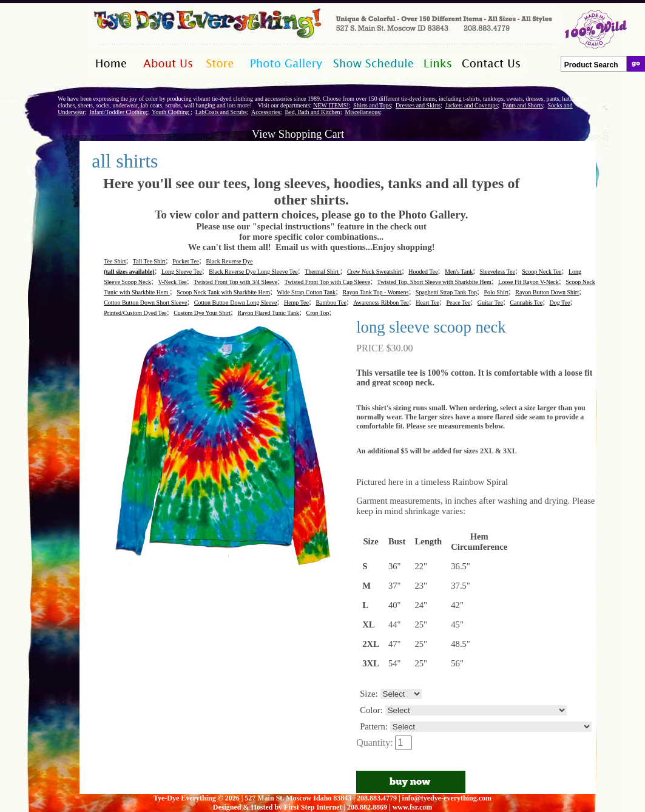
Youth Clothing (171, 112)
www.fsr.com (413, 807)
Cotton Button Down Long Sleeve (236, 303)
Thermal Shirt (322, 272)
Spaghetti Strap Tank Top (446, 292)
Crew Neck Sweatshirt (374, 272)
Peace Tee (458, 303)
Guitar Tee (490, 303)
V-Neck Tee (172, 282)
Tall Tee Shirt (149, 261)
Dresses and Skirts (418, 105)
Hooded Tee (423, 272)
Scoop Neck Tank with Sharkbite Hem (223, 292)
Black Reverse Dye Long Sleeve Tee (253, 272)
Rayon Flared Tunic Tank (268, 313)
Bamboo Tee (331, 303)
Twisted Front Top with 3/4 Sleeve (235, 282)
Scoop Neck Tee (542, 272)
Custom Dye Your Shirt (202, 313)
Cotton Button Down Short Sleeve (145, 303)
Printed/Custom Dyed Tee (135, 313)
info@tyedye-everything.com (447, 798)
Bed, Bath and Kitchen (313, 112)
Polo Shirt (496, 292)
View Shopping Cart (298, 134)
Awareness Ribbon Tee (381, 303)
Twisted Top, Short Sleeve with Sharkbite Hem (434, 282)
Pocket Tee (186, 261)
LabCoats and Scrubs (221, 112)
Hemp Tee (296, 303)
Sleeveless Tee (498, 272)
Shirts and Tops (372, 105)
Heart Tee (427, 303)
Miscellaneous (362, 112)
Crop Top (318, 313)
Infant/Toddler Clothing (118, 112)
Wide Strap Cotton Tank (306, 292)
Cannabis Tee (526, 303)
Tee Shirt (115, 261)
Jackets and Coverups (472, 105)
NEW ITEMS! (331, 105)
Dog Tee (560, 303)
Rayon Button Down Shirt (547, 292)
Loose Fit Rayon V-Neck (528, 282)
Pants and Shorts (523, 105)
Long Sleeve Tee (182, 272)
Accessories (266, 112)
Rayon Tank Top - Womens (376, 292)
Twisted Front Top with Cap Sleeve (327, 282)
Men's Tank (459, 272)
